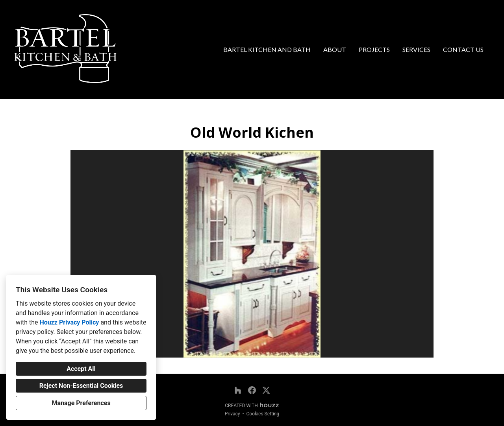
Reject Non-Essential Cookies (81, 386)
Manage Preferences (81, 403)
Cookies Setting (263, 414)
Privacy (233, 414)
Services (416, 49)
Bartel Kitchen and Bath (267, 49)
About (335, 49)
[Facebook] (252, 390)
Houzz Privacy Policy (69, 322)
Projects (374, 49)
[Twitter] (266, 390)
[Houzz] (238, 390)
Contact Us (463, 49)
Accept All (81, 369)
